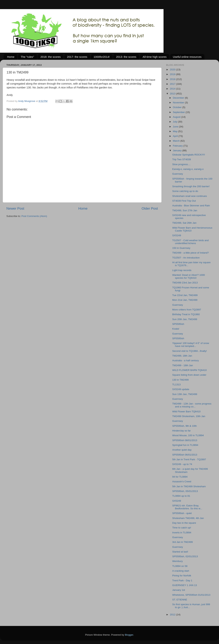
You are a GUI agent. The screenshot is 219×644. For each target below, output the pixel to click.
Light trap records (182, 270)
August (177, 117)
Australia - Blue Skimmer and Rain (191, 206)
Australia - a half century (186, 360)
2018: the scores (50, 57)
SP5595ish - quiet (182, 513)
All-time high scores (155, 57)
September (179, 112)
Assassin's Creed (182, 481)
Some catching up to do (185, 191)
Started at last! (180, 552)
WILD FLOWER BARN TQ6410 (190, 370)
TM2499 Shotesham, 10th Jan (189, 416)
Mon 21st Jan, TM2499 (185, 300)
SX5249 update (181, 389)
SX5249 (177, 235)
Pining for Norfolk (182, 576)
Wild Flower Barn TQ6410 (186, 412)
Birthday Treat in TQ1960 (186, 314)
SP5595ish (178, 324)
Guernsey (178, 174)
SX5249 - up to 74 (182, 464)
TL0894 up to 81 (181, 496)
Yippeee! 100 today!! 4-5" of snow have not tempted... (191, 345)
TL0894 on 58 (180, 566)
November (179, 103)
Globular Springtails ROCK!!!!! (189, 155)
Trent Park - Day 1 (182, 580)
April (176, 136)
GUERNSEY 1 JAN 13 (185, 585)
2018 (173, 79)
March (177, 141)
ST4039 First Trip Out (184, 201)
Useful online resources (187, 57)
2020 (173, 70)
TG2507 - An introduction (186, 258)
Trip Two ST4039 (182, 159)
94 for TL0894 (180, 477)
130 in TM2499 (180, 380)
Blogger (129, 635)
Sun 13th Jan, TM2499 (185, 394)
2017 (173, 84)
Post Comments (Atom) (34, 216)
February (178, 146)
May (175, 131)
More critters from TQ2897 (187, 310)
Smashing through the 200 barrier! (191, 186)
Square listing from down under (189, 375)
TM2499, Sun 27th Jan (185, 210)
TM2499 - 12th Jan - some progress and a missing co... (192, 405)
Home (11, 57)
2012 (173, 615)
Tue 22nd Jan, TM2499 (185, 295)
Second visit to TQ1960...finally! (190, 351)
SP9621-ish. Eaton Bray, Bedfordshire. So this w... (187, 507)
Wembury (178, 561)
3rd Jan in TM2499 (182, 542)
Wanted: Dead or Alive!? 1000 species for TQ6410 (189, 276)
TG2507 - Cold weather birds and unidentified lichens (191, 242)
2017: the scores (77, 57)
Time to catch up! (182, 528)
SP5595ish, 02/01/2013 (185, 556)
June (176, 127)
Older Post (150, 208)
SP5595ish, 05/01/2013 (185, 491)
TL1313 (176, 385)
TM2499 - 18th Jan (183, 365)
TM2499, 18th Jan (182, 356)
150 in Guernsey (181, 248)
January (178, 150)
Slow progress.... (181, 164)
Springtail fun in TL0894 (185, 445)
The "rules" (27, 57)
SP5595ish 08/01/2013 (185, 440)
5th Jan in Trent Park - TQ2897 (189, 459)
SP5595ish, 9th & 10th (185, 426)
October (178, 107)
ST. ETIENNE (180, 600)
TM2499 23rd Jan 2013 (185, 283)
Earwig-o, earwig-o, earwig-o (188, 169)
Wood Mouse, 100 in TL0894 (188, 435)
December (179, 98)
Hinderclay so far (181, 431)
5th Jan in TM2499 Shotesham (189, 486)
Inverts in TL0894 (182, 533)
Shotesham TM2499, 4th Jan (188, 518)
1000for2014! (102, 57)
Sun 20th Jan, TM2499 (185, 319)
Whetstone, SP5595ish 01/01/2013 (191, 595)
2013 (173, 94)
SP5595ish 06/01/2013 (185, 455)
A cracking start (181, 571)
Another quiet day (182, 450)
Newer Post (15, 208)
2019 (173, 74)
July (175, 122)
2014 (173, 89)
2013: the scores (126, 57)
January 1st (179, 590)
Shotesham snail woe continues (190, 196)
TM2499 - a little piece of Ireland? (191, 253)
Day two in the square (184, 523)
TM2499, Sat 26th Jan (184, 223)
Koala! (176, 329)
